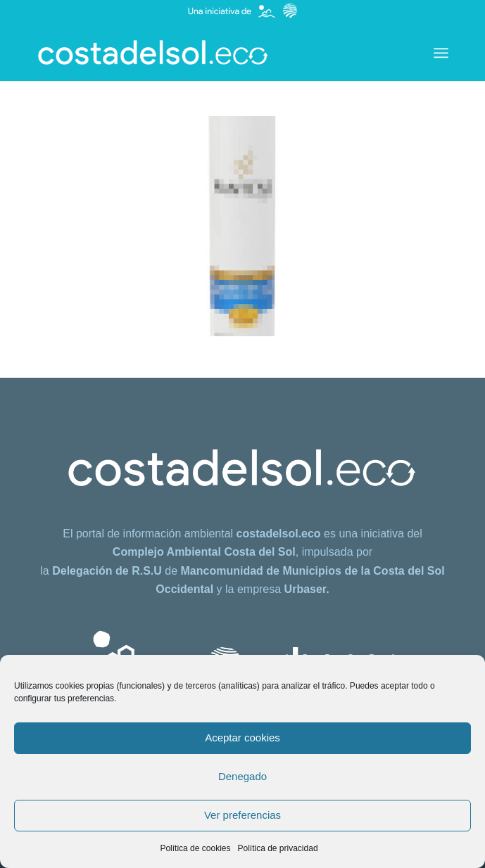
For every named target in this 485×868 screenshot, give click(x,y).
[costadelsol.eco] (202, 53)
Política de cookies (195, 848)
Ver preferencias (242, 815)
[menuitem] (441, 53)
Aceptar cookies (242, 738)
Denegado (242, 776)
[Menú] (441, 53)
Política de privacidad (277, 848)
